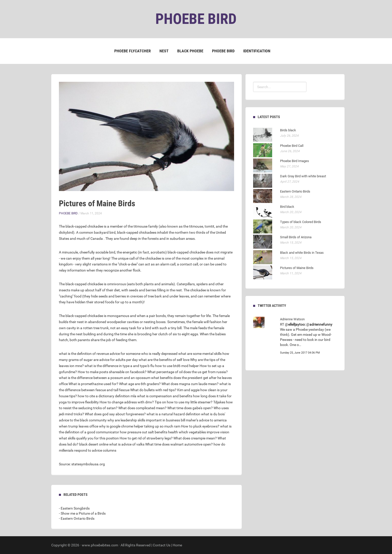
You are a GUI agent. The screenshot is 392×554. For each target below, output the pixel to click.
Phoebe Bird (223, 51)
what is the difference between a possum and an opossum (105, 378)
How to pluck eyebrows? (200, 426)
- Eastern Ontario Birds (77, 518)
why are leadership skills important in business (144, 420)
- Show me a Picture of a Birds (82, 513)
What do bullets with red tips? (153, 390)
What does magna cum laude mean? (190, 384)
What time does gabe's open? (190, 408)
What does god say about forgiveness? (115, 414)
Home (177, 545)
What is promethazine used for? (93, 384)
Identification (257, 51)
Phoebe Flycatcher (133, 51)
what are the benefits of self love (164, 360)
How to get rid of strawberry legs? (146, 438)
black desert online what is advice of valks (112, 444)
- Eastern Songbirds (74, 508)
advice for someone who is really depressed (144, 354)
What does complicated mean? (142, 408)
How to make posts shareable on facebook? (112, 372)
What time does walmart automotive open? (179, 444)
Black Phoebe (190, 51)
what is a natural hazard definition (173, 414)
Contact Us (162, 545)
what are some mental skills (200, 354)
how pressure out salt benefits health (149, 432)
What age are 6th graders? (140, 384)
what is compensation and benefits (165, 396)
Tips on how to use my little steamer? (184, 402)
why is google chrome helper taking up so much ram (140, 426)
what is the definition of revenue (84, 354)
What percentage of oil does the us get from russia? (187, 372)
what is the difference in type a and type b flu (119, 366)
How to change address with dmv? (127, 402)
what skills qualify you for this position (89, 438)
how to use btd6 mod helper (177, 366)
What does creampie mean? (195, 438)
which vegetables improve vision (204, 432)
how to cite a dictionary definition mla (107, 396)
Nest (164, 51)
